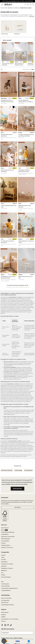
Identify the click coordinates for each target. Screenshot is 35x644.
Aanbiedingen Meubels (7, 605)
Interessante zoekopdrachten (9, 588)
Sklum (5, 530)
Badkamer (4, 571)
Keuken (3, 575)
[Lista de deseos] (33, 4)
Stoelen (3, 555)
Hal (2, 573)
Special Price (5, 603)
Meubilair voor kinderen (14, 8)
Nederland (5, 633)
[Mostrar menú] (2, 4)
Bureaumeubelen (6, 577)
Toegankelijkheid (6, 590)
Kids (6, 8)
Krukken (4, 560)
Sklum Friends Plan (6, 598)
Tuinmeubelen (5, 584)
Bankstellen (4, 562)
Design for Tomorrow (7, 547)
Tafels (3, 557)
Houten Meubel (5, 586)
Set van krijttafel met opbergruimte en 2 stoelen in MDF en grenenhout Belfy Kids (26, 102)
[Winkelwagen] (30, 4)
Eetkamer (4, 566)
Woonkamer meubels (7, 564)
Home (2, 8)
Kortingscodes (5, 600)
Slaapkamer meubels (7, 568)
